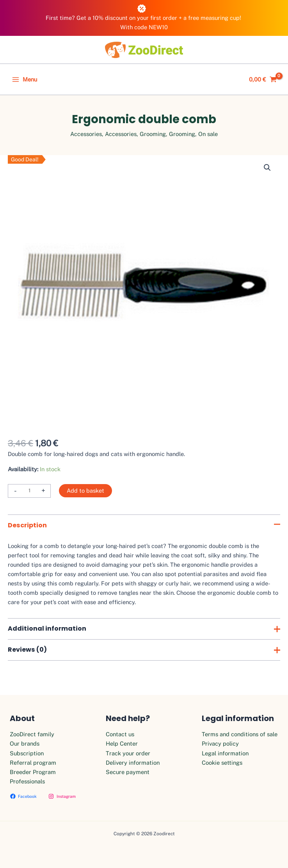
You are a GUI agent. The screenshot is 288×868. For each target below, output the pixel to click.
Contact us (120, 734)
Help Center (122, 743)
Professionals (27, 781)
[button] (267, 168)
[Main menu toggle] (25, 80)
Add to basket (85, 491)
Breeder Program (33, 772)
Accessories (86, 134)
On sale (208, 134)
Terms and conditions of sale (240, 734)
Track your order (128, 753)
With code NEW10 (144, 27)
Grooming (153, 134)
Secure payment (128, 772)
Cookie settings (222, 763)
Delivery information (133, 763)
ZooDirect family (32, 734)
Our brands (25, 743)
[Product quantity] (29, 491)
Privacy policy (220, 743)
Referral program (33, 763)
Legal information (225, 753)
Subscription (27, 753)
